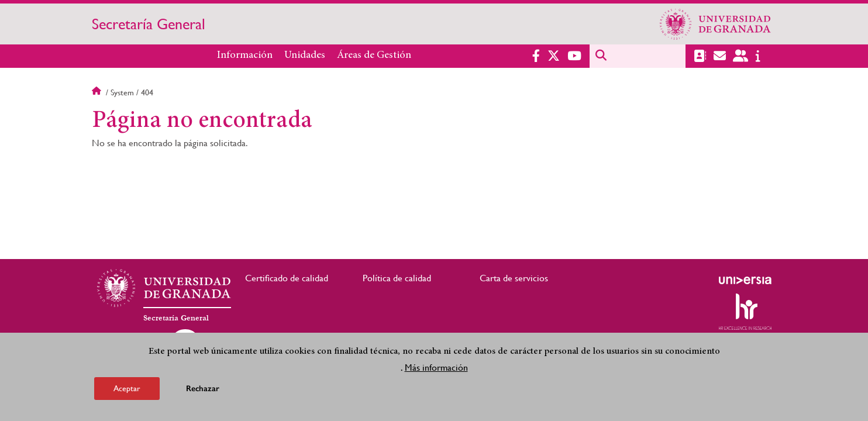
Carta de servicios (514, 278)
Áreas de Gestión (374, 56)
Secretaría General (149, 24)
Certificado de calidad (287, 278)
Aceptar (127, 388)
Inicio (98, 92)
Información (245, 56)
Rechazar (203, 389)
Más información (436, 367)
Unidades (305, 56)
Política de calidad (397, 278)
